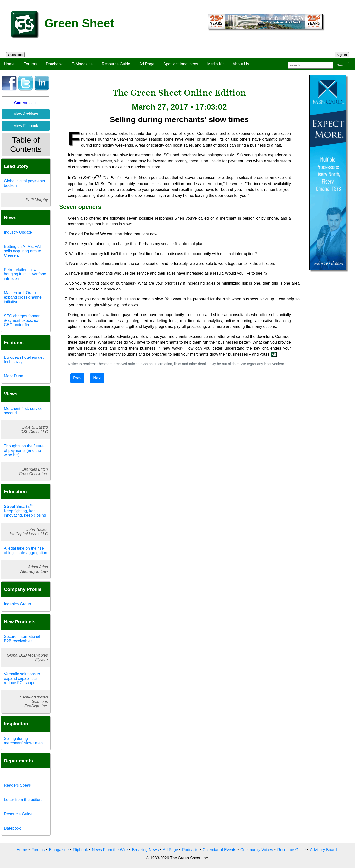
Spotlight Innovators (181, 64)
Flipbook (80, 850)
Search (342, 65)
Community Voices (257, 850)
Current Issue (26, 103)
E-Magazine (82, 64)
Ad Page (147, 64)
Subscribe (15, 55)
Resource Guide (116, 64)
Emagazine (59, 850)
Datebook (54, 64)
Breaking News (145, 850)
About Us (241, 64)
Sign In (342, 55)
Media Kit (215, 64)
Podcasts (190, 850)
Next (97, 378)
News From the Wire (110, 850)
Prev (77, 378)
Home (9, 64)
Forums (30, 64)
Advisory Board (323, 850)
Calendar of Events (219, 850)
